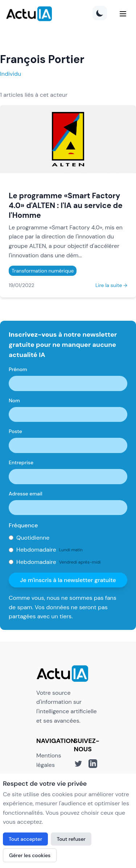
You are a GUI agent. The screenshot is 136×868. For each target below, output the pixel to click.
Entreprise (21, 462)
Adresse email (26, 494)
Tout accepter (25, 839)
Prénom (18, 369)
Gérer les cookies (30, 855)
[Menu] (123, 14)
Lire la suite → (111, 285)
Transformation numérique (43, 271)
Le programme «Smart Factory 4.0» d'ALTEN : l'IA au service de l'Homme (66, 205)
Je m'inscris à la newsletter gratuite (68, 580)
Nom (14, 400)
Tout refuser (71, 839)
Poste (15, 431)
